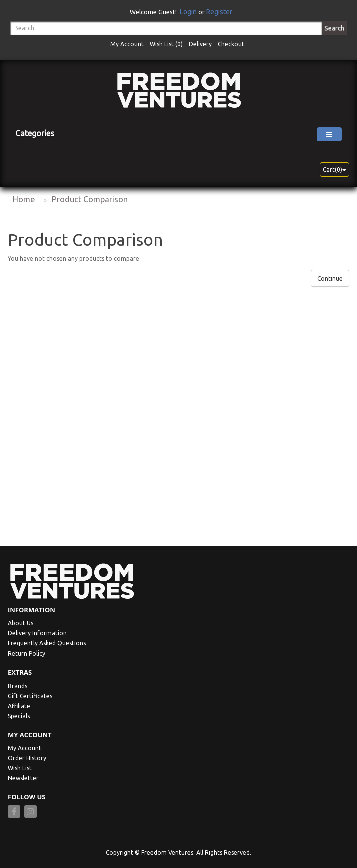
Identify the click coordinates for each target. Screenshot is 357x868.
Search (334, 28)
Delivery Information (37, 633)
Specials (19, 716)
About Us (20, 623)
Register (219, 12)
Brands (17, 686)
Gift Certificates (30, 696)
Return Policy (26, 653)
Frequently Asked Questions (47, 643)
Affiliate (19, 706)
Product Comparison (90, 199)
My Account (24, 748)
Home (24, 199)
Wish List (20, 768)
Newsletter (23, 778)
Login (188, 12)
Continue (330, 278)
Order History (27, 758)
